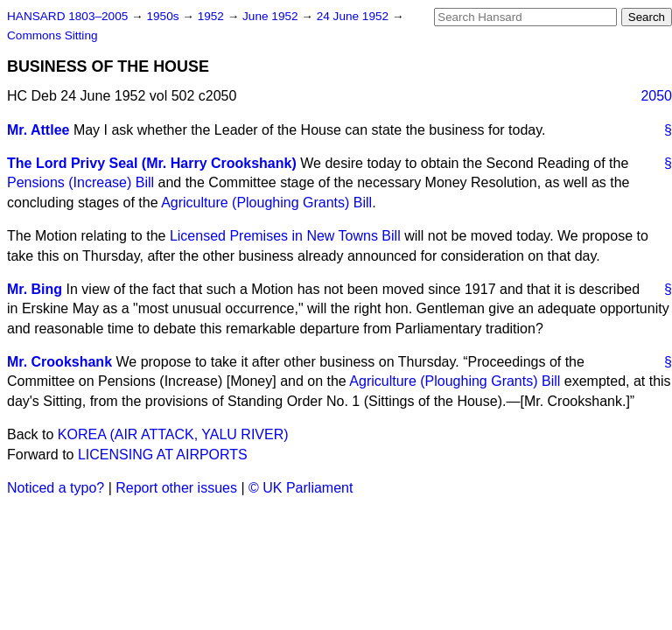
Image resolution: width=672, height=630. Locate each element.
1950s (164, 16)
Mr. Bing (35, 289)
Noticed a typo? (56, 488)
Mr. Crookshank (59, 362)
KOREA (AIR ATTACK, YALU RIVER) (173, 434)
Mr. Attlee (38, 130)
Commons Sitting (52, 35)
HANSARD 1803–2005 (67, 16)
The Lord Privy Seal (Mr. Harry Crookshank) (152, 163)
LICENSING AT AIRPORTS (163, 455)
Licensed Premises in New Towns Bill (285, 236)
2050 (656, 96)
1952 (213, 16)
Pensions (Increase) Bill (80, 182)
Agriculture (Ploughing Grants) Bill (266, 203)
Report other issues (176, 488)
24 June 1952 (354, 16)
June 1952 (272, 16)
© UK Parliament (301, 488)
